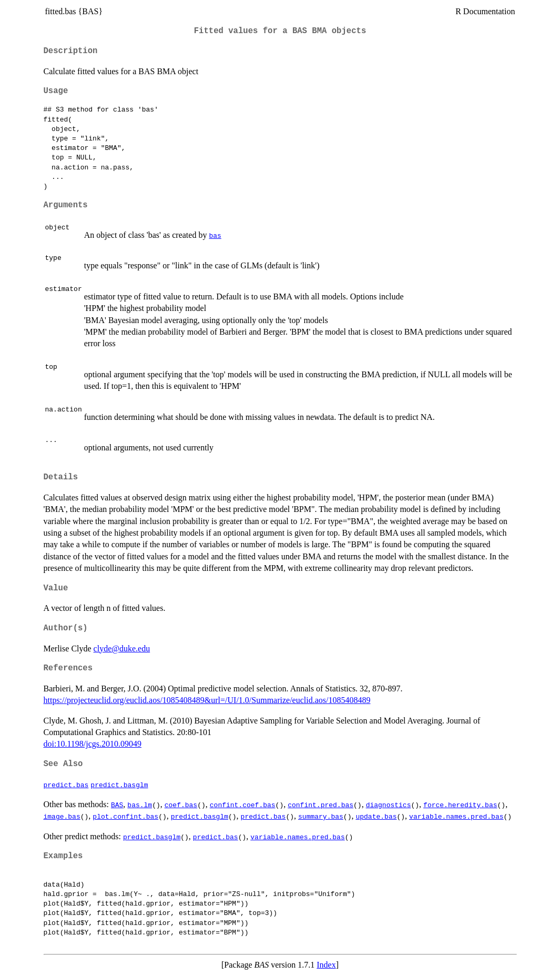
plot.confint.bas (125, 816)
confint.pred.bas (320, 805)
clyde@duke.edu (122, 649)
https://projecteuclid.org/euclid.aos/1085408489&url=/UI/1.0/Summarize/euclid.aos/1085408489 (207, 700)
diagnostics (389, 805)
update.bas (376, 816)
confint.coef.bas (243, 805)
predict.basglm (119, 785)
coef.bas (181, 805)
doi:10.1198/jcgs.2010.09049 (93, 744)
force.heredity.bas (460, 805)
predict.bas (66, 785)
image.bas (62, 816)
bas (215, 235)
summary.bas (321, 816)
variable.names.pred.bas (456, 816)
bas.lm (140, 805)
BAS (117, 805)
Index (326, 965)
